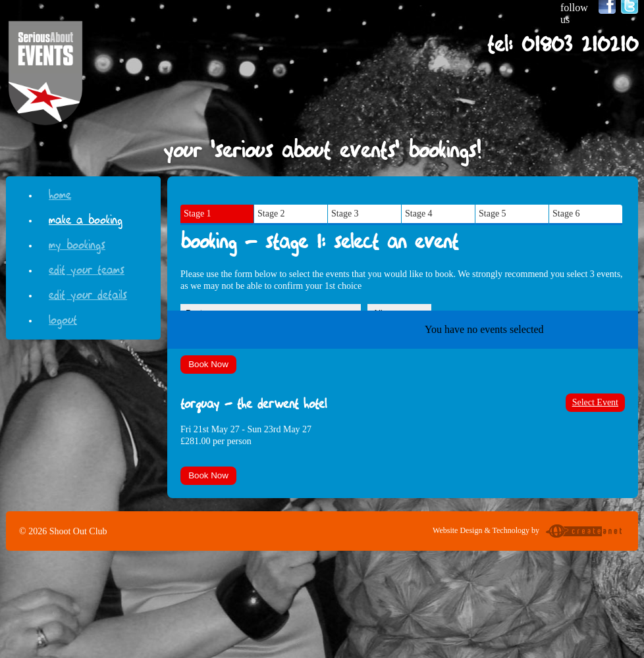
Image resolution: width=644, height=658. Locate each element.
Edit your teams (87, 268)
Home (60, 193)
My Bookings (77, 243)
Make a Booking (86, 218)
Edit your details (88, 293)
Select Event (595, 402)
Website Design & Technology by (529, 532)
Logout (63, 318)
